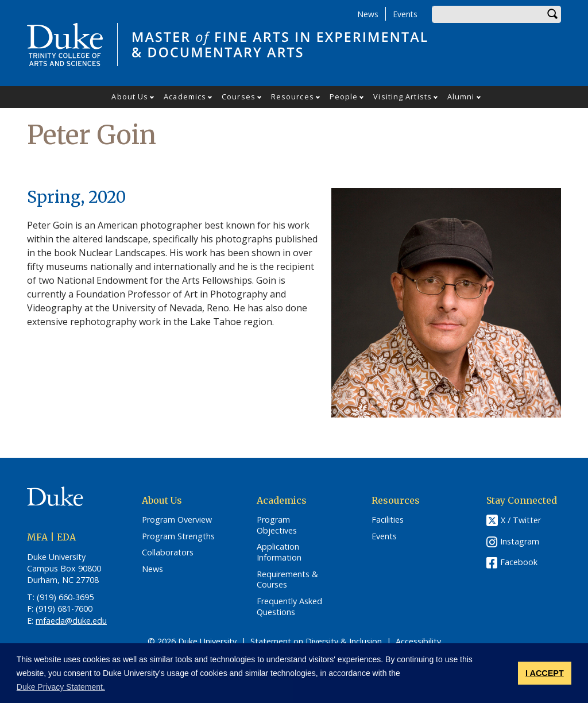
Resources (293, 96)
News (368, 14)
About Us (130, 96)
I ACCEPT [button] (545, 673)
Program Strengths (178, 536)
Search (552, 14)
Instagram (520, 541)
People (344, 96)
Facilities (388, 520)
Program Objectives (277, 525)
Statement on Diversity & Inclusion (316, 641)
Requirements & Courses (287, 580)
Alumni (461, 96)
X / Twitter (521, 520)
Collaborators (168, 553)
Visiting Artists (403, 96)
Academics (185, 96)
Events (405, 14)
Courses (239, 96)
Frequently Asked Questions (289, 607)
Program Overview (177, 520)
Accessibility (418, 641)
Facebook (519, 562)
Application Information (279, 552)
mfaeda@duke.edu (71, 621)
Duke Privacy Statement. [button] (61, 687)
